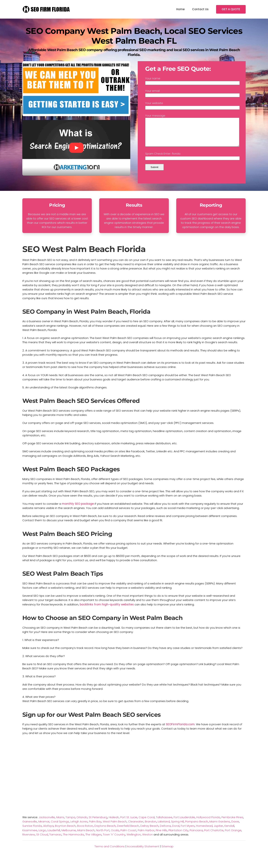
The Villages (94, 840)
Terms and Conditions (110, 852)
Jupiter (218, 831)
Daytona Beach (105, 831)
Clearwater (136, 827)
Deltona (165, 831)
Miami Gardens (220, 827)
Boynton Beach (65, 831)
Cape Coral (147, 823)
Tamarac (55, 840)
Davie (235, 827)
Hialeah (114, 823)
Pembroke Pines (232, 823)
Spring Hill (177, 827)
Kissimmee (30, 836)
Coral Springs (60, 827)
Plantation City (178, 836)
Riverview (29, 840)
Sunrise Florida (32, 831)
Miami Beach (86, 836)
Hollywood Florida (208, 823)
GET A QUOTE (231, 9)
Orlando (82, 823)
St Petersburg (98, 823)
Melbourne (69, 836)
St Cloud (42, 840)
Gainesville (30, 827)
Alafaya (48, 831)
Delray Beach (149, 831)
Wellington (134, 840)
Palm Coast (128, 836)
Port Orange (233, 836)
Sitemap (168, 852)
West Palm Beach (115, 827)
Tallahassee (164, 823)
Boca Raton (85, 831)
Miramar (44, 827)
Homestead (204, 831)
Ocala (115, 836)
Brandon (151, 827)
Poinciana (196, 836)
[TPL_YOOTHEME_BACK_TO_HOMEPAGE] (47, 9)
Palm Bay (95, 827)
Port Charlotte (214, 836)
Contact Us (200, 9)
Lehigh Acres (79, 827)
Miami (60, 823)
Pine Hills (161, 836)
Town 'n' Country (114, 840)
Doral (176, 831)
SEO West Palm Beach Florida (84, 255)
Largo (42, 836)
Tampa (70, 823)
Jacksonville (47, 823)
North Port (103, 836)
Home (180, 9)
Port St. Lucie (129, 823)
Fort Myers (188, 831)
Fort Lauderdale (184, 823)
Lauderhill (54, 836)
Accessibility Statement (143, 852)
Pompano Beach (197, 827)
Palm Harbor (146, 836)
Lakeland (164, 827)
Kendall (229, 831)
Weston (147, 840)
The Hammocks (74, 840)
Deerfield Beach (128, 831)
